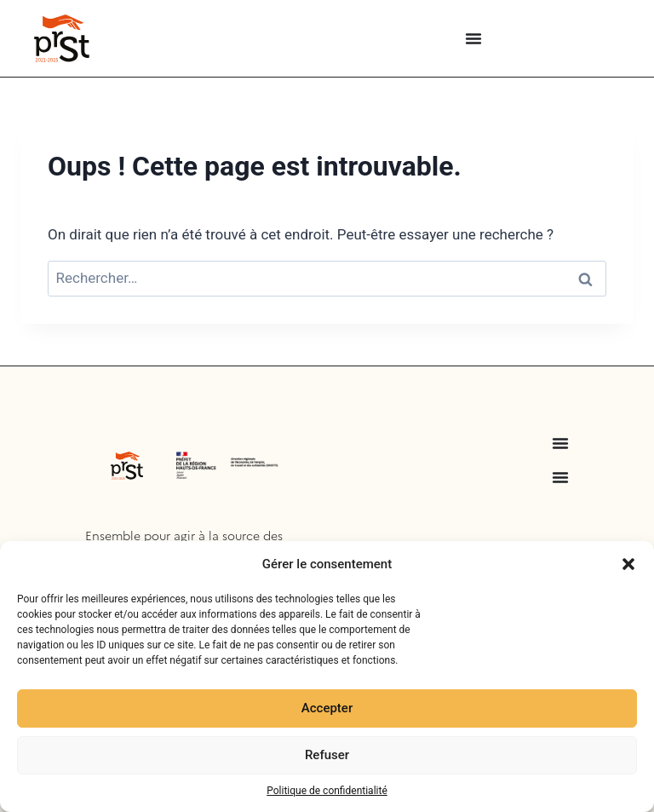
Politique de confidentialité (327, 791)
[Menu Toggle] (473, 38)
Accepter (327, 708)
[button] (628, 564)
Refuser (327, 755)
